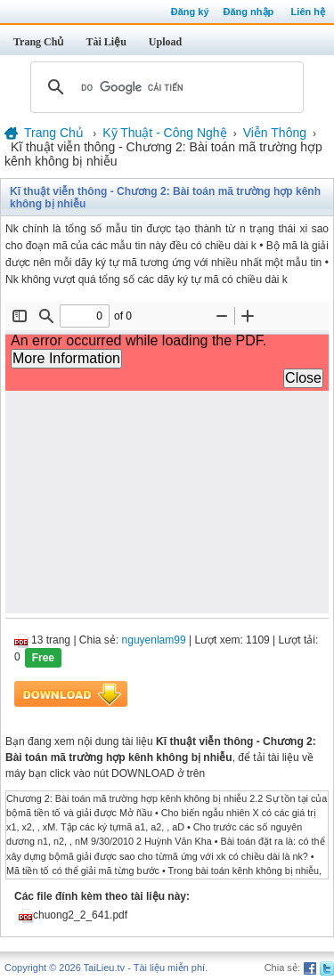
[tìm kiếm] (164, 87)
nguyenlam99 (154, 640)
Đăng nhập (249, 12)
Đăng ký (190, 12)
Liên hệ (308, 12)
